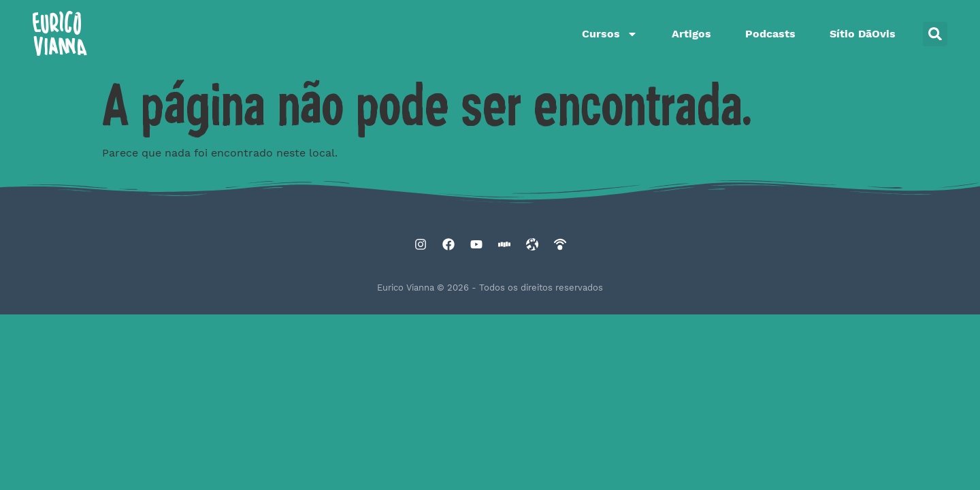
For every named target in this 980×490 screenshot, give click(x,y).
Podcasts (770, 34)
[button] (935, 34)
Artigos (691, 34)
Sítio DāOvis (863, 34)
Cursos (610, 34)
